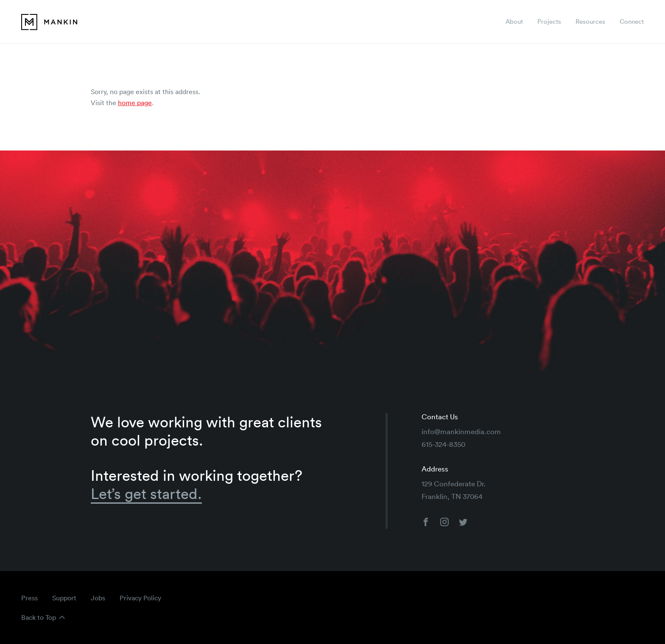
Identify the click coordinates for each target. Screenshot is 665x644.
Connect (632, 21)
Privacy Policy (140, 598)
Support (64, 598)
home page (135, 103)
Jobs (98, 598)
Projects (549, 21)
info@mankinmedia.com (461, 431)
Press (29, 598)
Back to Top (39, 617)
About (514, 21)
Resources (590, 21)
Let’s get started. (146, 494)
